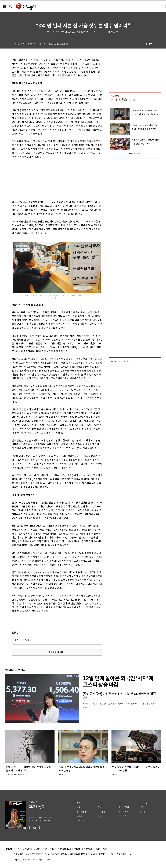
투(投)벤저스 (119, 100)
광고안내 (144, 812)
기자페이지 (124, 816)
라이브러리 (124, 812)
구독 (133, 100)
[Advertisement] (51, 179)
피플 (100, 816)
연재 (121, 803)
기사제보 (144, 803)
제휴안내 (44, 849)
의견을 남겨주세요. (23, 640)
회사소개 (17, 849)
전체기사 (81, 820)
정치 (79, 803)
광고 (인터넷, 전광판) (31, 849)
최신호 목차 (124, 807)
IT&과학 (101, 812)
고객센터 (53, 849)
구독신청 (144, 807)
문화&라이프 (82, 812)
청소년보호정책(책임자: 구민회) (95, 849)
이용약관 (61, 849)
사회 (79, 807)
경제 (100, 803)
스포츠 (80, 816)
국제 (100, 807)
